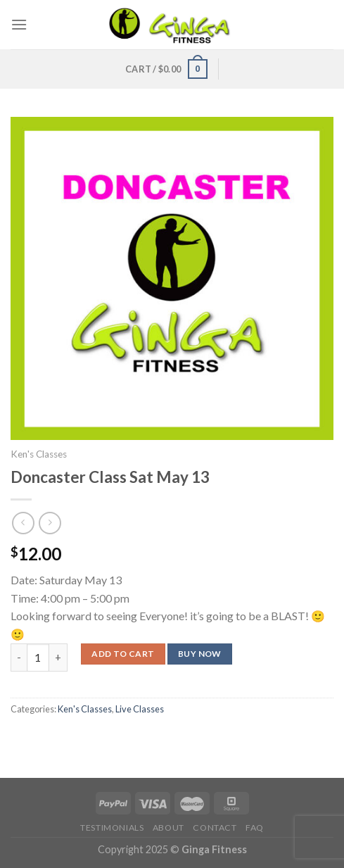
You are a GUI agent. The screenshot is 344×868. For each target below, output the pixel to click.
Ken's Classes (39, 454)
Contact (215, 828)
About (168, 828)
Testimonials (112, 828)
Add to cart (123, 654)
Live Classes (140, 709)
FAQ (255, 828)
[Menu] (19, 24)
